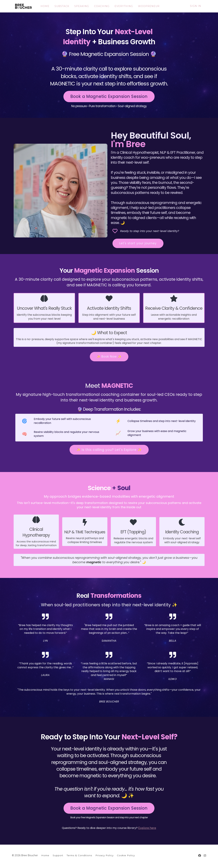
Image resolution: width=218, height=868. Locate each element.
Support (58, 855)
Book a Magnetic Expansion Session (109, 96)
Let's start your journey (138, 243)
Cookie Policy (126, 855)
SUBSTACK (60, 6)
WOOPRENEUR (147, 6)
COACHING (100, 6)
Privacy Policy (104, 855)
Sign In (196, 6)
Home (45, 855)
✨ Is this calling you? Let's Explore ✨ (109, 449)
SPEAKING (80, 6)
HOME (43, 6)
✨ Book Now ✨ (109, 357)
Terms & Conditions (79, 855)
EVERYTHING (122, 6)
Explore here (147, 827)
